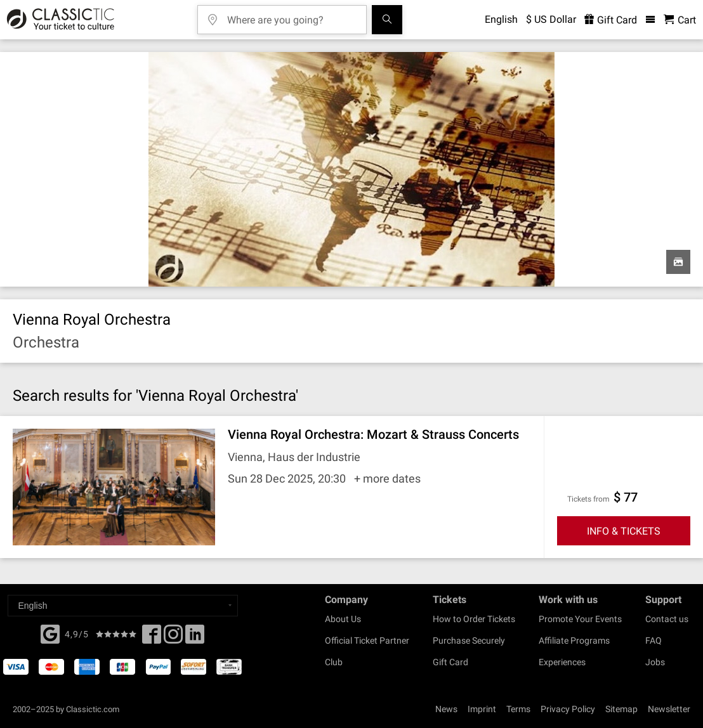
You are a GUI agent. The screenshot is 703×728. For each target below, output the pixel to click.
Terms (518, 709)
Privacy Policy (568, 709)
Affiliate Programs (574, 640)
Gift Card (450, 662)
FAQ (654, 640)
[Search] (387, 20)
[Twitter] (173, 638)
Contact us (667, 619)
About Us (343, 619)
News (446, 709)
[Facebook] (50, 633)
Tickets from (588, 499)
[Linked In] (195, 638)
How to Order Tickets (474, 619)
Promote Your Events (580, 619)
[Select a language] (123, 606)
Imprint (482, 709)
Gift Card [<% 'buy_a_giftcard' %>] (611, 20)
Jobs (655, 662)
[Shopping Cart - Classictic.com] (680, 20)
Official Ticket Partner (367, 640)
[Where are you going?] (291, 16)
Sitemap (621, 709)
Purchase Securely (469, 640)
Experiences (562, 662)
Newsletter (669, 709)
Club (334, 662)
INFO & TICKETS (624, 531)
